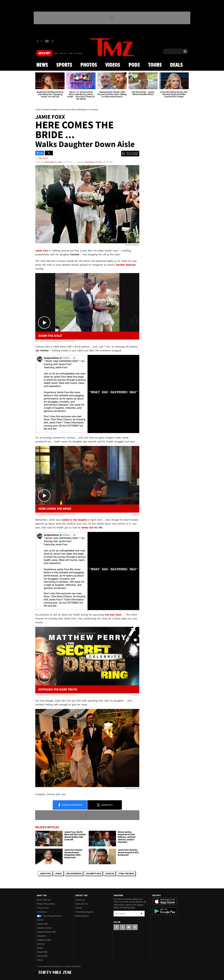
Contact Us (80, 900)
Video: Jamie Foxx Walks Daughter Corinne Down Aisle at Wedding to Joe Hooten (56, 341)
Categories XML (44, 940)
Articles (40, 920)
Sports (64, 65)
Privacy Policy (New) (46, 904)
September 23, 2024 (93, 162)
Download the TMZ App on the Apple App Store (165, 901)
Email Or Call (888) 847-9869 (68, 54)
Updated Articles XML (46, 932)
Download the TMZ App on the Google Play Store (165, 911)
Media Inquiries (82, 916)
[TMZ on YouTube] (129, 927)
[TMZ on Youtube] (47, 41)
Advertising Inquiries (84, 912)
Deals (176, 65)
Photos (89, 65)
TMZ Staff (43, 158)
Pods (134, 65)
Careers (79, 908)
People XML (42, 952)
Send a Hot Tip (82, 904)
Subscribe (142, 914)
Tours (155, 65)
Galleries (41, 944)
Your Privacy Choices (49, 916)
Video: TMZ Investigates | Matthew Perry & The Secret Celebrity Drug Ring (56, 695)
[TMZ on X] (42, 41)
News (42, 65)
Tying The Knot (126, 873)
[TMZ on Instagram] (52, 41)
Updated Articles (44, 928)
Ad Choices (42, 912)
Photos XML (42, 956)
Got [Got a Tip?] (44, 53)
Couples (110, 873)
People (40, 948)
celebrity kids (93, 873)
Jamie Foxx (45, 873)
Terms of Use (43, 908)
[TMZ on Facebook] (38, 41)
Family (59, 873)
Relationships (74, 873)
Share (70, 805)
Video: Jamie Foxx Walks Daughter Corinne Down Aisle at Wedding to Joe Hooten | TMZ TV (56, 514)
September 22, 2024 (53, 162)
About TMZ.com (44, 900)
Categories (42, 936)
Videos (113, 65)
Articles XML (43, 924)
